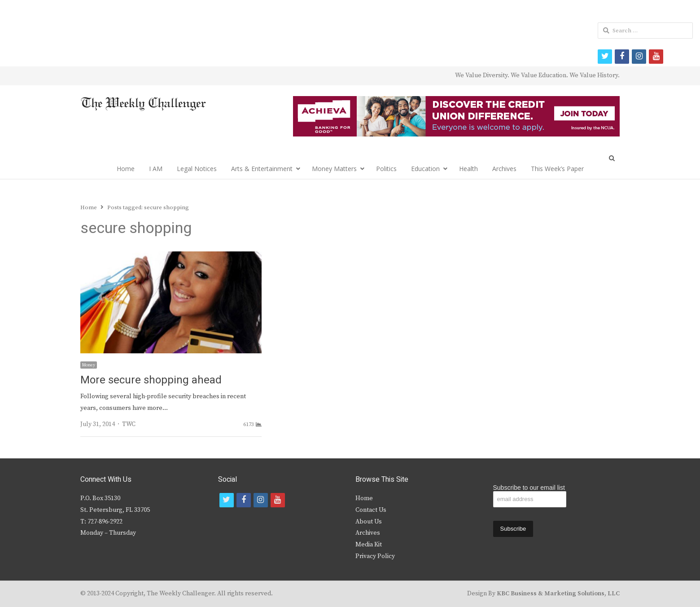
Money (89, 365)
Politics (386, 169)
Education (425, 169)
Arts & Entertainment (262, 169)
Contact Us (371, 510)
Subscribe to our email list (529, 488)
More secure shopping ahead (151, 380)
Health (468, 169)
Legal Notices (197, 169)
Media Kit (369, 545)
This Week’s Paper (557, 169)
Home (126, 169)
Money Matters (334, 169)
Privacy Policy (375, 556)
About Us (369, 522)
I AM (156, 169)
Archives (504, 169)
